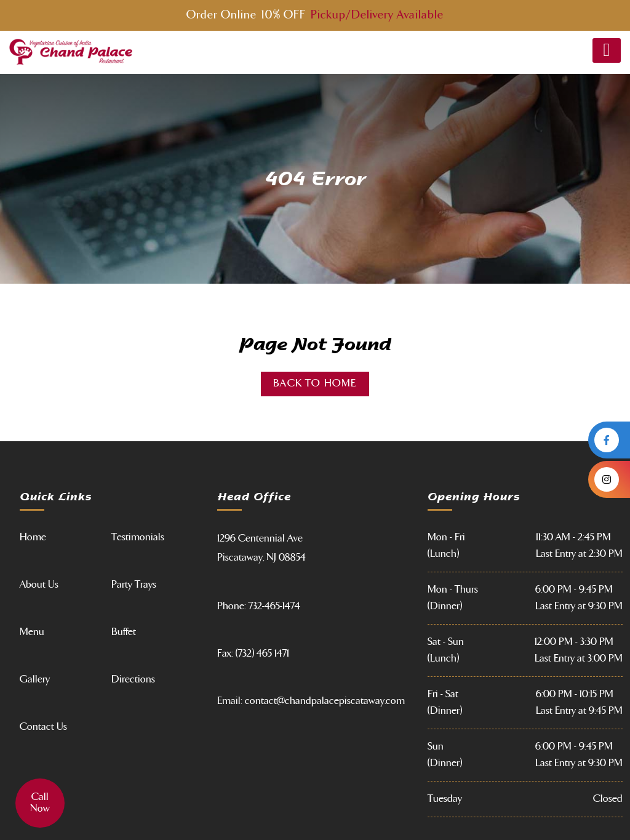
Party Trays (134, 585)
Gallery (35, 679)
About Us (39, 585)
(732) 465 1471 (262, 654)
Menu (32, 632)
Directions (133, 679)
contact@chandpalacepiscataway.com (325, 701)
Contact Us (43, 727)
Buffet (124, 632)
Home (33, 537)
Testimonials (138, 537)
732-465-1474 (274, 606)
